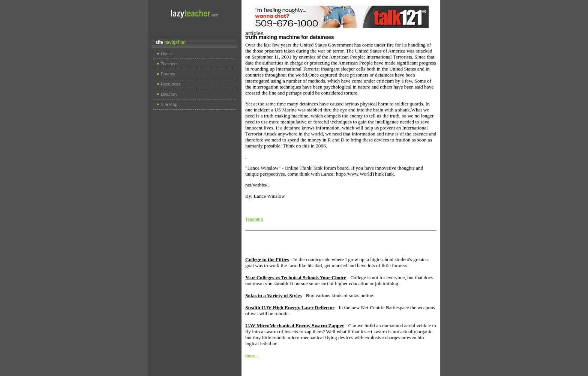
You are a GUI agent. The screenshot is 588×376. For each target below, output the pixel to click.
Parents (168, 74)
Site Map (169, 104)
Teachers (169, 64)
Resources (171, 84)
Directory (169, 94)
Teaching (254, 219)
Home (166, 54)
